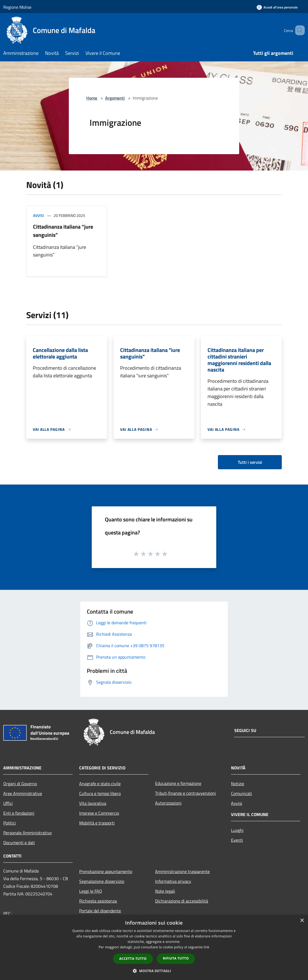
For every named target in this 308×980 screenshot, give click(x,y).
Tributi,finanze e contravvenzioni (186, 793)
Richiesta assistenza (98, 901)
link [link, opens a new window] (207, 947)
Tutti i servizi (250, 462)
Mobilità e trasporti (97, 823)
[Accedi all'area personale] (277, 7)
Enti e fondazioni (19, 813)
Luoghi (237, 830)
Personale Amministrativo (27, 833)
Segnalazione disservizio (102, 881)
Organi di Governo (20, 784)
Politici (10, 823)
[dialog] (154, 947)
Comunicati (242, 793)
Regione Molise (17, 7)
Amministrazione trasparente (182, 871)
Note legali (165, 891)
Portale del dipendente (100, 911)
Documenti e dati (19, 842)
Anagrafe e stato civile (100, 784)
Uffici (8, 803)
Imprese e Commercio (99, 813)
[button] (154, 971)
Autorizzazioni (168, 803)
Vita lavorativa (93, 803)
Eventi (237, 840)
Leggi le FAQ (91, 891)
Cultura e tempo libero (100, 793)
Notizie (238, 784)
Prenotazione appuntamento (106, 871)
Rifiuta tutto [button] (176, 958)
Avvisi (38, 215)
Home (92, 98)
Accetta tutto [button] (133, 959)
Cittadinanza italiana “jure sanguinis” (63, 231)
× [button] (302, 921)
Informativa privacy (173, 881)
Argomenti (115, 98)
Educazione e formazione (178, 783)
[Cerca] (298, 30)
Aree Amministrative (23, 793)
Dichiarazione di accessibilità (182, 901)
